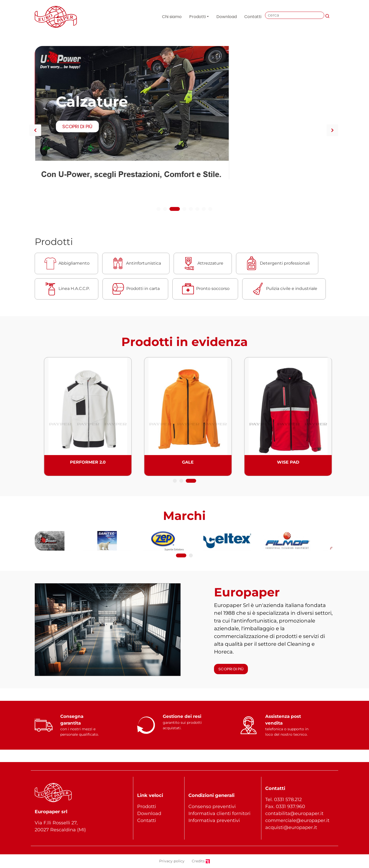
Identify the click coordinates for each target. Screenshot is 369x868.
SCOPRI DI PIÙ (77, 105)
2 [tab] (168, 210)
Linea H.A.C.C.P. (67, 289)
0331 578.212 (288, 800)
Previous (35, 130)
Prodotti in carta (135, 289)
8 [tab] (211, 210)
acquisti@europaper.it (291, 827)
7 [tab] (204, 210)
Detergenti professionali (277, 263)
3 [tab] (178, 210)
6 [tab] (198, 210)
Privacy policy (172, 861)
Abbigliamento (66, 263)
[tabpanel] (185, 91)
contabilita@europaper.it (294, 813)
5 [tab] (191, 210)
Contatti (253, 17)
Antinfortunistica (136, 263)
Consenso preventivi (212, 806)
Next (332, 130)
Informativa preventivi (214, 820)
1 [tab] (159, 210)
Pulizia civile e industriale (284, 289)
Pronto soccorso (205, 289)
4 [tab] (185, 210)
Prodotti (197, 17)
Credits (201, 861)
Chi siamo (172, 17)
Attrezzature (203, 263)
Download (227, 17)
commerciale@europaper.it (297, 820)
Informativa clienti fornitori (219, 813)
